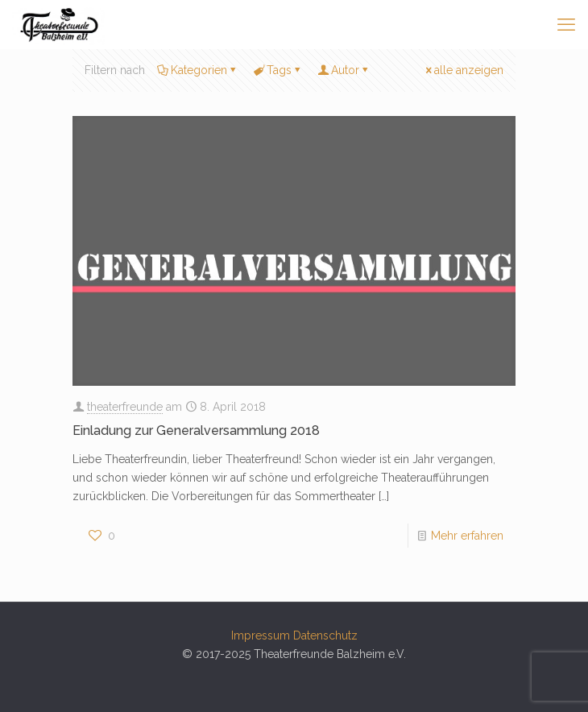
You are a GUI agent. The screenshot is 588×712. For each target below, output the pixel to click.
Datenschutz (325, 635)
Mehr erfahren (467, 536)
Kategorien (198, 70)
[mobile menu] (566, 24)
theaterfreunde (125, 407)
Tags (278, 70)
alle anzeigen (463, 70)
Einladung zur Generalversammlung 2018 (196, 431)
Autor (344, 70)
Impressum (261, 635)
